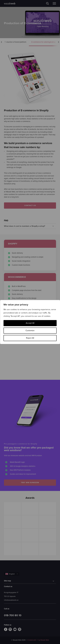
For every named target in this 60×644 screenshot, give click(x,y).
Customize (30, 331)
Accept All (30, 323)
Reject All (30, 338)
